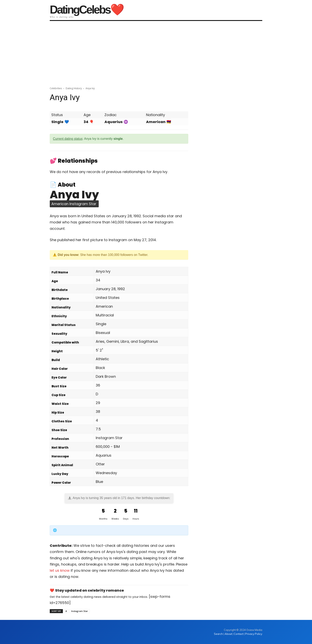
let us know (60, 570)
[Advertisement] (156, 52)
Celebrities (56, 88)
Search (219, 634)
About (228, 634)
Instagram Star (80, 611)
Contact (239, 634)
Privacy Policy (254, 634)
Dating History (74, 88)
